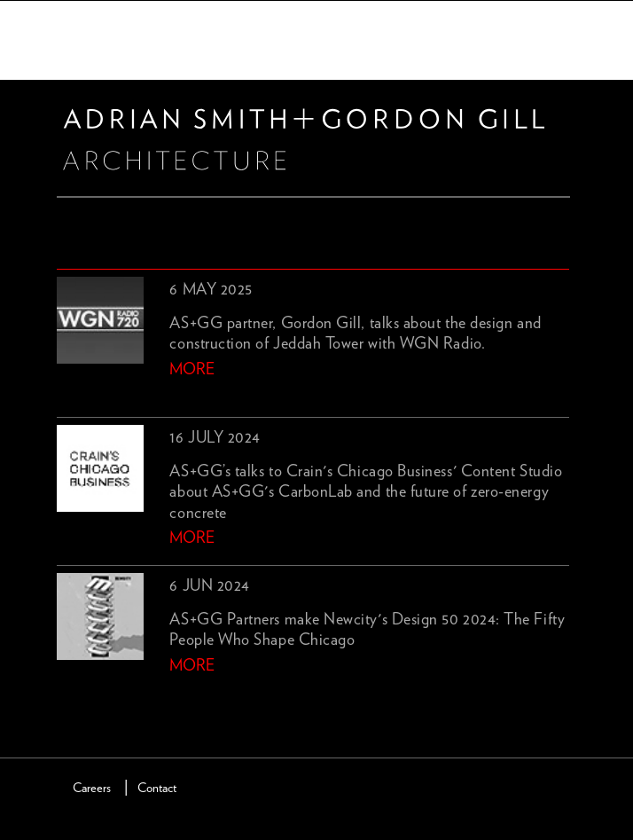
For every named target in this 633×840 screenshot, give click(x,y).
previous (67, 695)
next (97, 695)
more (192, 370)
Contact (157, 788)
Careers (92, 788)
